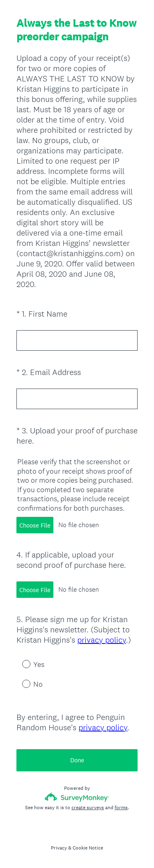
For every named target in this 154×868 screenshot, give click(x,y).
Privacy (59, 848)
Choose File (35, 525)
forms (121, 808)
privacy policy (102, 640)
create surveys (88, 808)
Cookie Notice (88, 848)
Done (77, 760)
